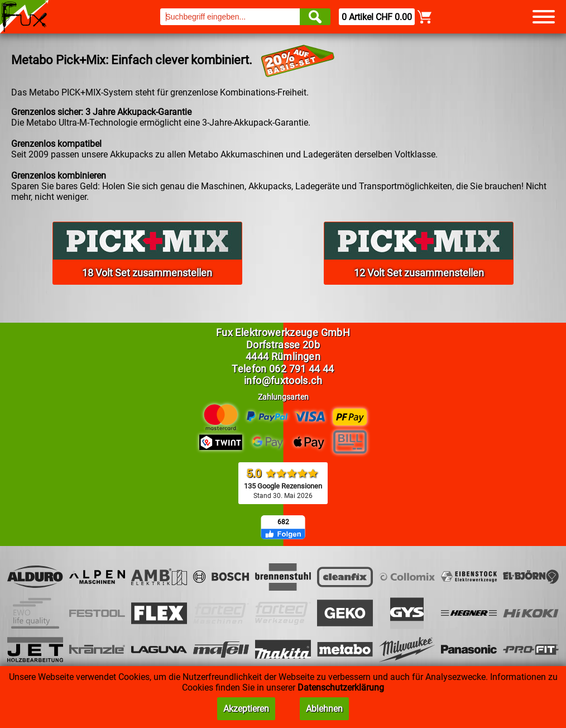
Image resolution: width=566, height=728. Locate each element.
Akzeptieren (246, 709)
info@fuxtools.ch (283, 380)
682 (283, 522)
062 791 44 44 (302, 369)
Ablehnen (324, 709)
